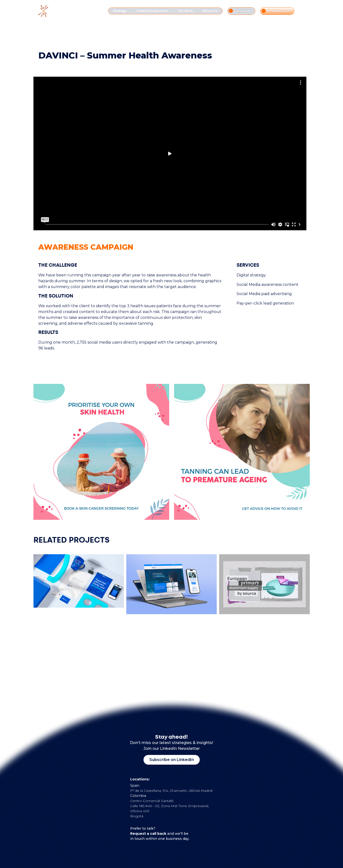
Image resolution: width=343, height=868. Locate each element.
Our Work (185, 11)
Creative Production (152, 11)
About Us (210, 11)
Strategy (120, 11)
